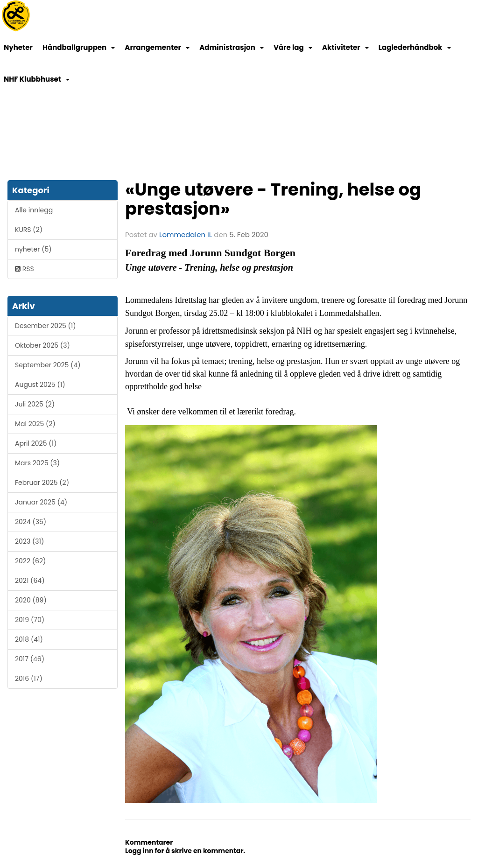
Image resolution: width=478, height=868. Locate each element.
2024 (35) (31, 522)
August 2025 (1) (40, 385)
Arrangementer (157, 47)
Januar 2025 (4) (41, 502)
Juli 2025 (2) (35, 404)
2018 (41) (29, 639)
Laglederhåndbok (415, 47)
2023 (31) (29, 541)
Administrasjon (232, 47)
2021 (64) (30, 581)
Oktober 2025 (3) (42, 345)
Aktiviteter (345, 47)
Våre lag (293, 47)
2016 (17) (29, 679)
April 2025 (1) (36, 443)
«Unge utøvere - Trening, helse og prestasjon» (273, 199)
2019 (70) (30, 620)
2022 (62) (30, 561)
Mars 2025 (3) (37, 463)
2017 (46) (30, 659)
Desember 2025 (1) (46, 326)
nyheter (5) (33, 249)
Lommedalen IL (186, 234)
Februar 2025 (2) (42, 483)
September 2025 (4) (48, 365)
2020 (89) (31, 600)
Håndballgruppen (79, 47)
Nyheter (18, 47)
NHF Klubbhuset (37, 79)
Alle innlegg (34, 210)
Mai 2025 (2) (35, 424)
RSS (25, 269)
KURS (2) (29, 230)
